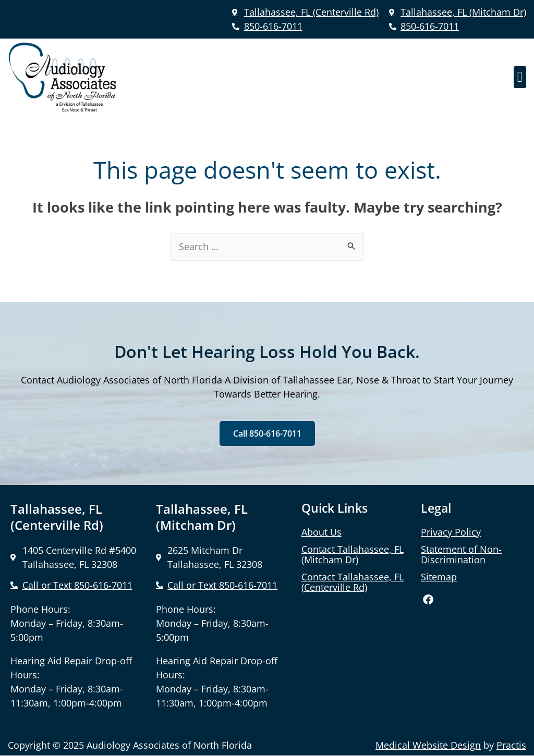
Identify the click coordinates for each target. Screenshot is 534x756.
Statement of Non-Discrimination (461, 554)
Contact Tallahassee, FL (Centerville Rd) (353, 582)
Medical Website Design (428, 746)
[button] (520, 77)
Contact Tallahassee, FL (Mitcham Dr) (353, 554)
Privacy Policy (451, 532)
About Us (321, 532)
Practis (511, 746)
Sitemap (439, 577)
